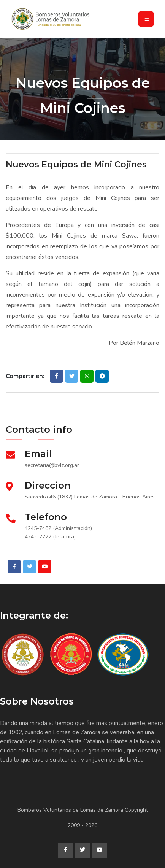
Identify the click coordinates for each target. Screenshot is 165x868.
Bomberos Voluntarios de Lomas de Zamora (70, 810)
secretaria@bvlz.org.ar (52, 465)
